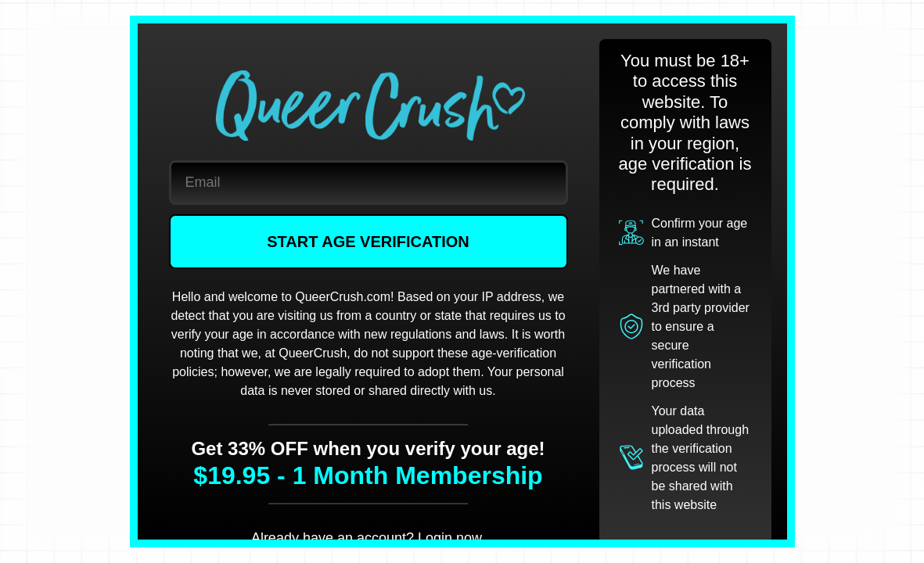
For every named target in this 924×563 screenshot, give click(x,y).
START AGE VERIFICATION (368, 242)
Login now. (451, 538)
